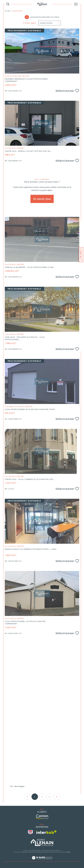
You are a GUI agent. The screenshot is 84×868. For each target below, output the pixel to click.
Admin (46, 852)
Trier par (30, 23)
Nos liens (52, 852)
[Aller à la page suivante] (57, 797)
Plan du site (17, 852)
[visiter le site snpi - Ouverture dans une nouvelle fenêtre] (30, 832)
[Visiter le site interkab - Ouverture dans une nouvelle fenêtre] (46, 832)
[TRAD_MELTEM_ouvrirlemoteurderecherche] (8, 4)
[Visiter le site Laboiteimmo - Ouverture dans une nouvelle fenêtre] (42, 860)
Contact (81, 255)
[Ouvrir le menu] (76, 4)
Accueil (8, 11)
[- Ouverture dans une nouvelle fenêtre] (42, 817)
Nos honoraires (38, 852)
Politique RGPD (60, 852)
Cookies (68, 852)
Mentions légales (27, 852)
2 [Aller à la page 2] (42, 797)
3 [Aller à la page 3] (49, 797)
